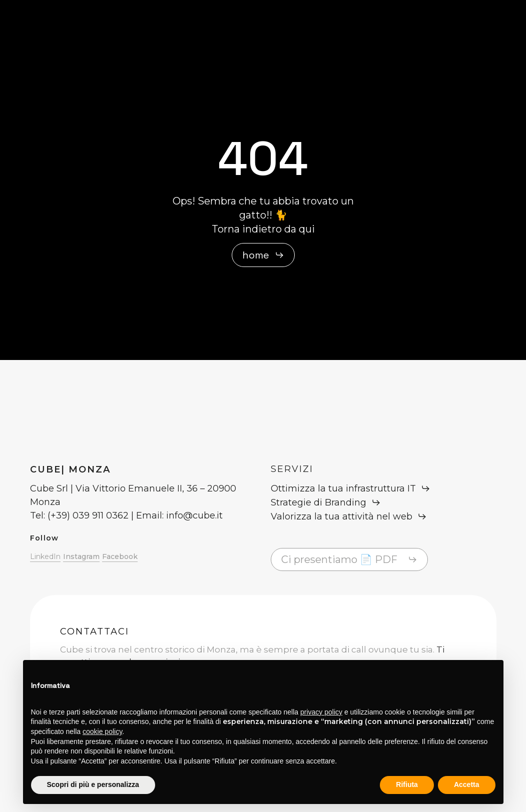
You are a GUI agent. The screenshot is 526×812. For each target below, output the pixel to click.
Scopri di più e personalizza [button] (93, 784)
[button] (263, 255)
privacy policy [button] (321, 712)
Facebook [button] (120, 556)
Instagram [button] (81, 556)
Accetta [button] (467, 784)
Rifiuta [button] (407, 784)
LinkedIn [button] (45, 556)
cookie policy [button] (102, 731)
